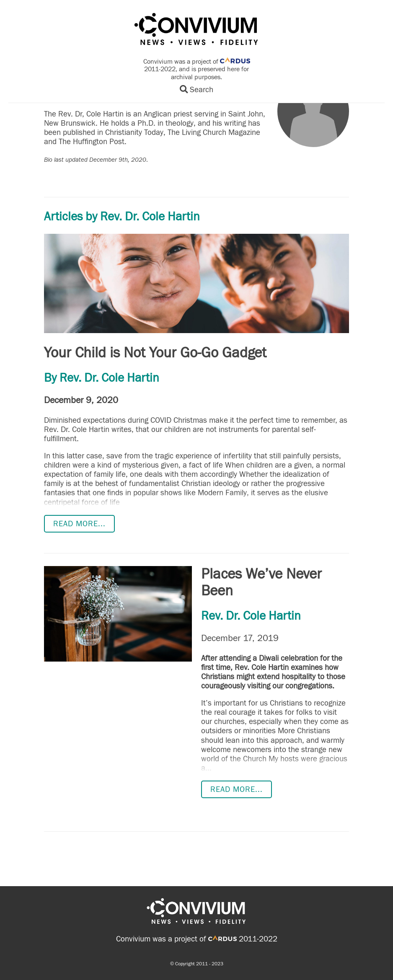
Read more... (79, 524)
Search (196, 90)
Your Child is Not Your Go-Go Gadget (155, 353)
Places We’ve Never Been (261, 582)
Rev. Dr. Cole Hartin (109, 378)
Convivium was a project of (176, 939)
